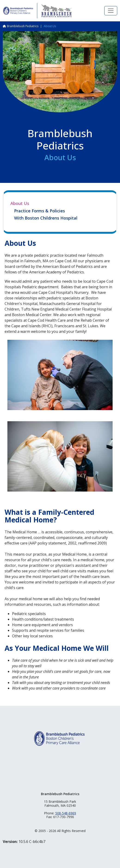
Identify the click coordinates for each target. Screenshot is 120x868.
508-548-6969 (66, 813)
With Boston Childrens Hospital (46, 218)
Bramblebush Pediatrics (23, 26)
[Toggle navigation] (111, 11)
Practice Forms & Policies (40, 211)
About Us (20, 203)
